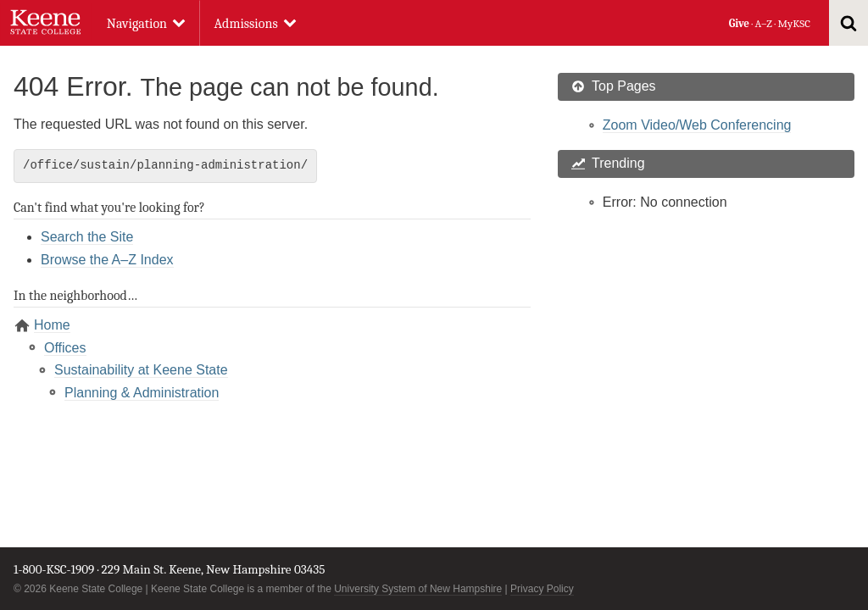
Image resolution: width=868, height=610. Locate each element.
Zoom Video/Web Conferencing (697, 125)
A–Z (764, 23)
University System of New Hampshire (418, 589)
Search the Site (87, 237)
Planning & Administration (142, 393)
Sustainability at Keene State (141, 370)
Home (52, 325)
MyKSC (793, 23)
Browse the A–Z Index (107, 260)
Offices (65, 348)
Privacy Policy (542, 589)
